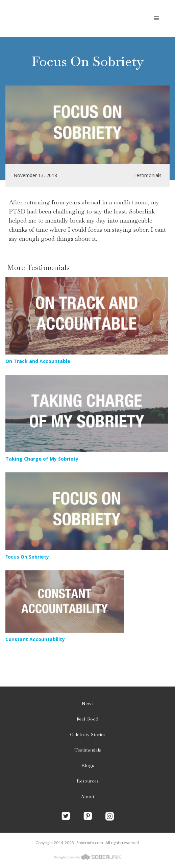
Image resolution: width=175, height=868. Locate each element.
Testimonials (88, 750)
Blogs (88, 765)
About (87, 796)
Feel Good (87, 719)
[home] (61, 19)
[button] (156, 19)
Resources (88, 781)
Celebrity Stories (88, 734)
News (88, 703)
